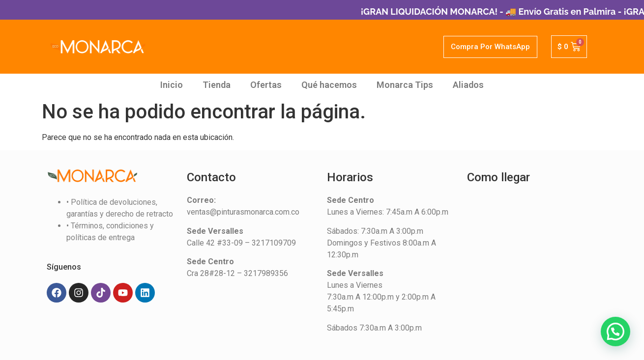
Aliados (468, 85)
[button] (615, 332)
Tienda (217, 85)
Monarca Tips (405, 85)
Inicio (172, 85)
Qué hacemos (329, 85)
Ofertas (266, 85)
